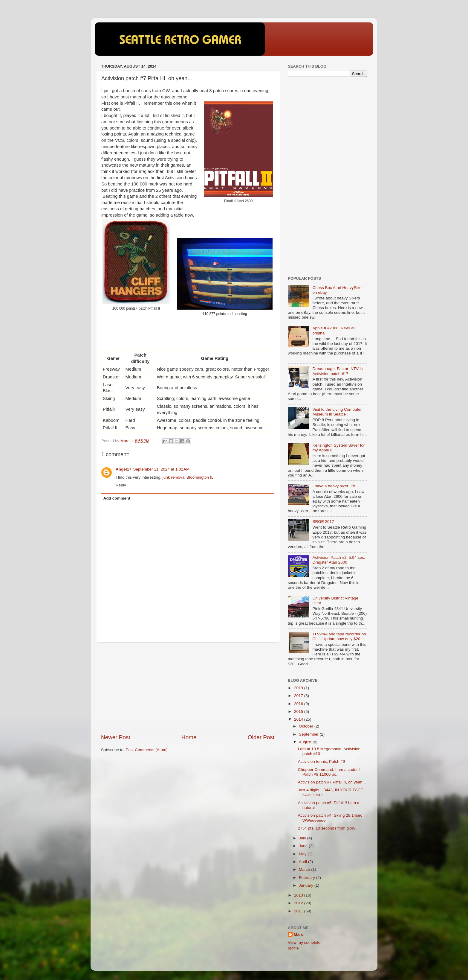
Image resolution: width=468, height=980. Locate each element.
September (309, 734)
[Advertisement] (188, 688)
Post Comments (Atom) (147, 750)
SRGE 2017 (323, 522)
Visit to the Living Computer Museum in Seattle (337, 412)
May (303, 854)
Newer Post (116, 737)
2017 (299, 696)
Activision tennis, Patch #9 (322, 761)
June (304, 846)
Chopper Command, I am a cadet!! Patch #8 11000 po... (329, 772)
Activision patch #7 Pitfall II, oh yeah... (332, 782)
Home (189, 737)
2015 (299, 712)
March (305, 869)
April (303, 862)
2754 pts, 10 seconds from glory (327, 828)
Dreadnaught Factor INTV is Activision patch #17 (337, 371)
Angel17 (124, 469)
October (307, 726)
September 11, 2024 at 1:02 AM (162, 469)
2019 (299, 688)
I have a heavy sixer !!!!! (334, 486)
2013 (299, 895)
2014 (299, 719)
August (306, 742)
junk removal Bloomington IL (188, 477)
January (307, 885)
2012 (299, 903)
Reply (121, 485)
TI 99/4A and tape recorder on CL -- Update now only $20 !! (339, 636)
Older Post (261, 737)
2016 (299, 704)
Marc (299, 934)
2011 (299, 911)
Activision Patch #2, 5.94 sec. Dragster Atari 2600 (339, 560)
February (308, 878)
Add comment (117, 498)
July (303, 838)
